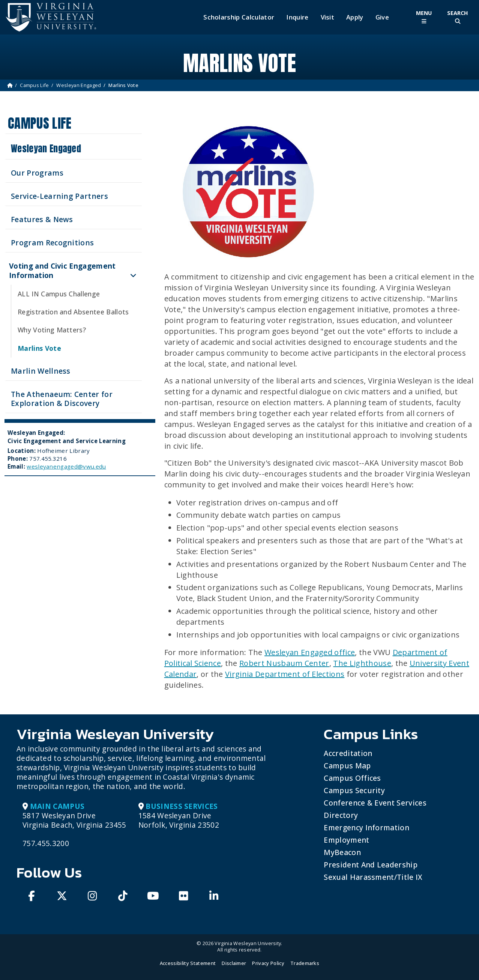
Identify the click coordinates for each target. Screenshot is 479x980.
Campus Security (354, 790)
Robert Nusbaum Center (284, 663)
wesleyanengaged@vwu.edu (66, 466)
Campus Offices (352, 778)
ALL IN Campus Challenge (59, 294)
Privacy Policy (268, 963)
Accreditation (348, 753)
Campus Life (35, 85)
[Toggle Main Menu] (424, 17)
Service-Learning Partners (59, 196)
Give (382, 17)
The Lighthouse (362, 663)
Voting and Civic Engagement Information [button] (62, 271)
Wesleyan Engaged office (310, 652)
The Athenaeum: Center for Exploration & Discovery (62, 399)
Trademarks (305, 963)
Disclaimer (234, 963)
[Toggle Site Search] (458, 17)
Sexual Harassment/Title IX (373, 877)
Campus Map (347, 766)
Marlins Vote (39, 348)
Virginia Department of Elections (285, 674)
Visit (328, 17)
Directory (341, 815)
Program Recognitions (52, 243)
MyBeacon (342, 852)
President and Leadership (371, 865)
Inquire (297, 17)
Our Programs (37, 173)
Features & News (42, 219)
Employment (346, 840)
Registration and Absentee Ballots (73, 312)
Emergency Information (366, 827)
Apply (355, 17)
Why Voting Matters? (52, 330)
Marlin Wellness (41, 371)
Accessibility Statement (188, 963)
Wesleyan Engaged (79, 85)
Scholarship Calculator (239, 17)
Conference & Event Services (375, 803)
